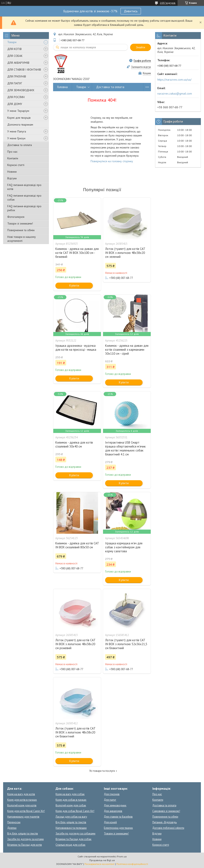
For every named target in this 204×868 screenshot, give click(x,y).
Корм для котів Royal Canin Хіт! (26, 811)
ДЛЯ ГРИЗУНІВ (17, 76)
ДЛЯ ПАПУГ (15, 83)
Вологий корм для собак (71, 805)
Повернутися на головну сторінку (112, 161)
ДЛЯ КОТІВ (14, 49)
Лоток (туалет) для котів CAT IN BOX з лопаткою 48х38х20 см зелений (125, 253)
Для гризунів (112, 794)
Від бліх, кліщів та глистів (23, 834)
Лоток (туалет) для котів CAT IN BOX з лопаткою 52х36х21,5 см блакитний (126, 644)
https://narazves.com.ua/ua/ (174, 80)
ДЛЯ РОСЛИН (16, 97)
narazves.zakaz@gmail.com (175, 94)
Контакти (13, 158)
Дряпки (12, 828)
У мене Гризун (16, 138)
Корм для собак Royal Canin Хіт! (75, 811)
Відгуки (12, 178)
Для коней (110, 822)
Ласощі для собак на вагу (71, 817)
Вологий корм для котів (22, 805)
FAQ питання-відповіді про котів (24, 187)
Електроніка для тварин (118, 828)
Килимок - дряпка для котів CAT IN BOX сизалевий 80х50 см (77, 545)
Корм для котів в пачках (22, 800)
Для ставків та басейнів (118, 817)
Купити (74, 285)
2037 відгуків (168, 3)
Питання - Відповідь (165, 822)
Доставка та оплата (20, 145)
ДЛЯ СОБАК (15, 56)
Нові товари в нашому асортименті (22, 239)
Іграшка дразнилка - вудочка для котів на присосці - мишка (76, 348)
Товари (12, 42)
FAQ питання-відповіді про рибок (24, 208)
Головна (62, 87)
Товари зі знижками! (20, 223)
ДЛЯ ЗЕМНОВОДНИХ (21, 90)
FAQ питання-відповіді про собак (24, 198)
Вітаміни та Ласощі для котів (25, 845)
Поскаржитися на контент (100, 864)
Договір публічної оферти (168, 828)
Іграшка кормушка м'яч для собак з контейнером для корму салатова (124, 547)
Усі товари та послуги (102, 771)
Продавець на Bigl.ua (102, 860)
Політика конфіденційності (132, 864)
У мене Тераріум (18, 111)
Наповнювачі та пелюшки (71, 828)
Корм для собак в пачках (71, 800)
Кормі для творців (19, 118)
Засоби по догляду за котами (25, 839)
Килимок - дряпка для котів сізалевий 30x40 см (74, 444)
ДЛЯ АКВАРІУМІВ (18, 63)
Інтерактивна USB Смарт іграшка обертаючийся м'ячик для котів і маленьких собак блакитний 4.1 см (125, 448)
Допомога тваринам (20, 125)
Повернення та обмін (21, 230)
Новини (12, 172)
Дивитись (131, 11)
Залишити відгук (141, 67)
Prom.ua (122, 856)
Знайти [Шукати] (141, 47)
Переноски (14, 822)
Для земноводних (115, 805)
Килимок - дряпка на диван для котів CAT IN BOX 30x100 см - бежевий (77, 253)
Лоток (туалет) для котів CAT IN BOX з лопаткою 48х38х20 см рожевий (75, 644)
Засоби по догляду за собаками (75, 834)
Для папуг (110, 800)
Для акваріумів (113, 811)
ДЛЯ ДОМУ (15, 104)
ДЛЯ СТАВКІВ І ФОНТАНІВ (24, 70)
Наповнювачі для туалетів (23, 817)
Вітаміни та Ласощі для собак (73, 839)
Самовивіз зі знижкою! (166, 811)
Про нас (12, 152)
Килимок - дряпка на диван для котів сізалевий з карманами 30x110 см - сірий (127, 350)
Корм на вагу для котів (21, 794)
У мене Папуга (17, 131)
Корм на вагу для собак (70, 794)
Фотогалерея (16, 217)
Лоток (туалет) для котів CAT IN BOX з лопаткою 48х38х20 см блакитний (75, 732)
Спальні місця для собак (70, 845)
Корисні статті (16, 165)
